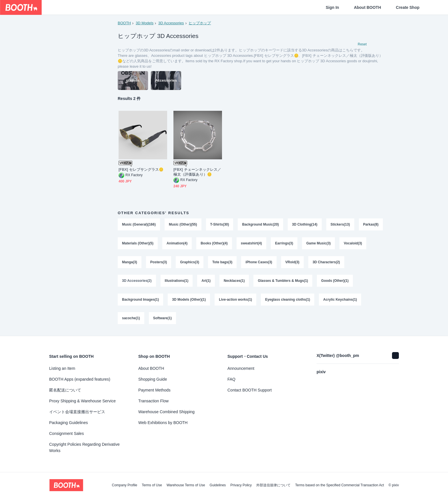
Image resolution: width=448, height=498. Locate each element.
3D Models (145, 23)
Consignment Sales (66, 433)
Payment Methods (154, 390)
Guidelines (218, 485)
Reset (362, 45)
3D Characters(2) (358, 263)
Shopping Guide (153, 379)
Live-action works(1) (235, 300)
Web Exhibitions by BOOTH (163, 423)
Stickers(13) (340, 225)
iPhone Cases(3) (290, 263)
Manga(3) (161, 263)
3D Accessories (171, 23)
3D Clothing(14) (305, 225)
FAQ (231, 379)
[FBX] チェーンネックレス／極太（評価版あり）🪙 (197, 172)
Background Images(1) (140, 300)
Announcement (241, 368)
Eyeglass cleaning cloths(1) (288, 300)
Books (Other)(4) (243, 244)
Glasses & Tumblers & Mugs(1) (283, 282)
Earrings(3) (313, 244)
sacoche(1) (131, 319)
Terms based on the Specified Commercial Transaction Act (340, 485)
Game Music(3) (347, 244)
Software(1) (162, 319)
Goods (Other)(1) (335, 282)
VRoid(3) (324, 263)
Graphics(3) (221, 263)
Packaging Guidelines (68, 423)
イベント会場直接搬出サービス (77, 412)
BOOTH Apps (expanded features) (80, 379)
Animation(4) (206, 244)
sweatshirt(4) (280, 244)
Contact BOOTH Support (250, 390)
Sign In (332, 7)
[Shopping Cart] (434, 7)
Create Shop (408, 7)
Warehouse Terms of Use (186, 485)
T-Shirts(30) (220, 225)
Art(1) (206, 282)
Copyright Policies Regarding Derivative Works (84, 447)
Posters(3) (190, 263)
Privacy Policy (241, 485)
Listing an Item (62, 368)
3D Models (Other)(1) (189, 300)
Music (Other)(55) (183, 225)
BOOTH (124, 23)
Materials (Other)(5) (166, 244)
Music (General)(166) (139, 225)
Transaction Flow (153, 401)
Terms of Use (152, 485)
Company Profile (124, 485)
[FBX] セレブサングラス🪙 (141, 170)
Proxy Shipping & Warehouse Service (82, 401)
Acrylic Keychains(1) (340, 300)
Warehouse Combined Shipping (166, 412)
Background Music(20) (261, 225)
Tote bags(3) (254, 263)
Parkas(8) (130, 244)
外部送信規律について (273, 485)
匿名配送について (65, 390)
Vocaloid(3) (131, 263)
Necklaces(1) (234, 282)
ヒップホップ (200, 23)
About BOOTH (368, 7)
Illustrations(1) (177, 282)
